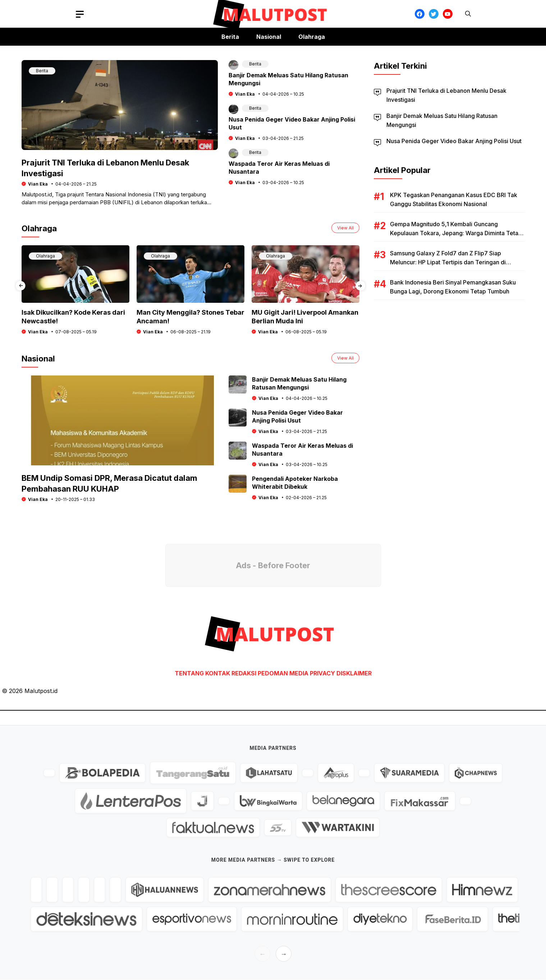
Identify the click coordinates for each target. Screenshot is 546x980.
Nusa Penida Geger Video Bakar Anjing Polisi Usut (454, 141)
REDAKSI (244, 673)
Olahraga (312, 37)
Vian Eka (38, 184)
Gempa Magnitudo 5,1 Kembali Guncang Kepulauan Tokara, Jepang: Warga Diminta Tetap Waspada (456, 233)
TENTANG (189, 673)
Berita (230, 37)
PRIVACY (322, 673)
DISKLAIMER (354, 673)
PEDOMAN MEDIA (283, 673)
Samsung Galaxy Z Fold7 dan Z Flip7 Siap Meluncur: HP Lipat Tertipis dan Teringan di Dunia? (448, 262)
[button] (468, 14)
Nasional (269, 37)
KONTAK (218, 673)
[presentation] (21, 286)
